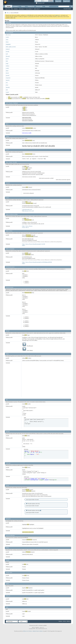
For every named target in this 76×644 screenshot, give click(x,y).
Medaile (47, 7)
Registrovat (66, 1)
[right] (10, 47)
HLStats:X (16, 7)
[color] (7, 37)
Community (21, 9)
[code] (7, 68)
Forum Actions (29, 9)
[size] (7, 40)
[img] (7, 63)
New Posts (8, 9)
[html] (7, 73)
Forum (9, 7)
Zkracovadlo (39, 7)
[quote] (8, 75)
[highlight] (8, 44)
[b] (6, 35)
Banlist (23, 7)
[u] (10, 35)
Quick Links (36, 9)
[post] (7, 59)
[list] (7, 61)
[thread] (8, 56)
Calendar (16, 9)
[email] (7, 52)
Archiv (64, 621)
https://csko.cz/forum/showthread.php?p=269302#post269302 (37, 262)
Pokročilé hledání (67, 9)
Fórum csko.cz (26, 228)
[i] (8, 35)
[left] (7, 47)
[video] (7, 66)
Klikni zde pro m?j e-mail (28, 211)
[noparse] (8, 78)
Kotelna (60, 621)
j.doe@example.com (27, 209)
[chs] (7, 85)
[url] (7, 54)
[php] (7, 71)
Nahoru (68, 621)
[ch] (7, 83)
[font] (7, 42)
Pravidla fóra (31, 7)
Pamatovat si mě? (40, 3)
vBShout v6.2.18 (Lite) (27, 631)
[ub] (7, 90)
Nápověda (58, 1)
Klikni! (24, 246)
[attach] (8, 80)
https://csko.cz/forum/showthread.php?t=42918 (34, 244)
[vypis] (7, 92)
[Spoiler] (8, 87)
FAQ (12, 9)
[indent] (8, 49)
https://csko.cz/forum (27, 226)
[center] (14, 47)
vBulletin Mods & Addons (38, 631)
